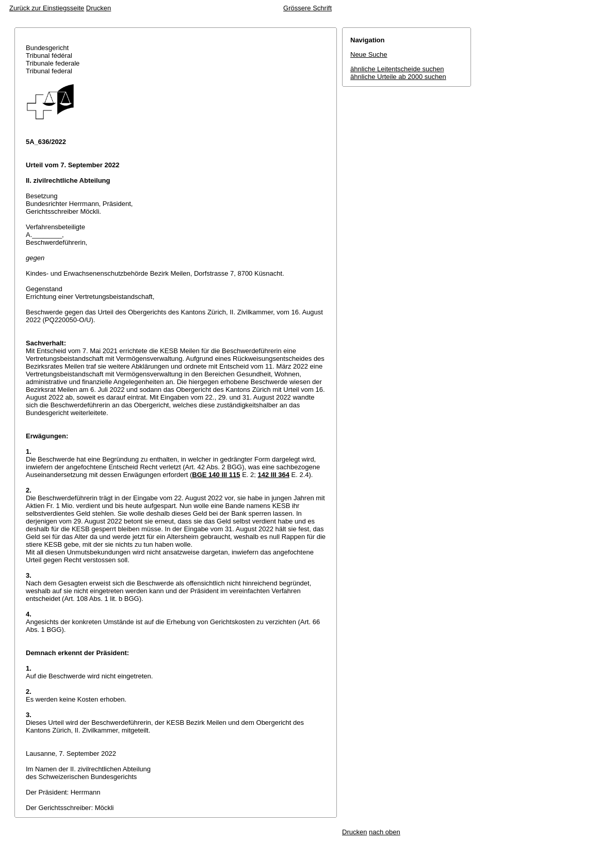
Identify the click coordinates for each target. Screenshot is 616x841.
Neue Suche (369, 54)
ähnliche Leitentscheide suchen (397, 69)
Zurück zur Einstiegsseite (47, 8)
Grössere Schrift (307, 8)
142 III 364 (274, 475)
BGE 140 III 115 (216, 475)
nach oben (385, 832)
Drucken (99, 8)
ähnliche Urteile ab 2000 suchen (398, 77)
